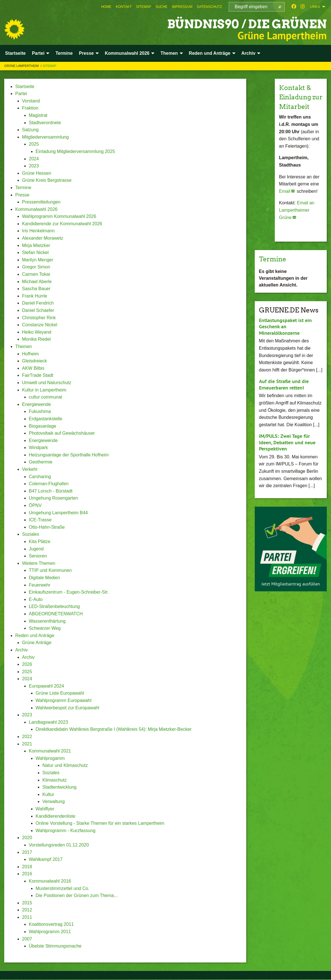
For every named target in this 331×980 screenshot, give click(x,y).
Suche (162, 7)
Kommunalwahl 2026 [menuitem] (127, 53)
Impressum (182, 7)
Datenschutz (209, 7)
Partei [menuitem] (38, 53)
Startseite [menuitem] (15, 53)
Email (285, 201)
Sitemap (144, 7)
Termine (273, 268)
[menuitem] (106, 7)
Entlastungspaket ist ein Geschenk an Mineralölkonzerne (285, 336)
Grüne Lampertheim (22, 66)
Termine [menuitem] (64, 53)
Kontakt (124, 7)
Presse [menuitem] (86, 53)
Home (106, 7)
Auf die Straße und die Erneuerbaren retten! (284, 394)
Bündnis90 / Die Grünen (243, 24)
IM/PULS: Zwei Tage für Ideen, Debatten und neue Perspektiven (287, 452)
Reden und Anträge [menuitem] (210, 53)
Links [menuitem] (315, 7)
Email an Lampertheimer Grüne (297, 220)
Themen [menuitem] (169, 53)
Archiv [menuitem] (249, 53)
